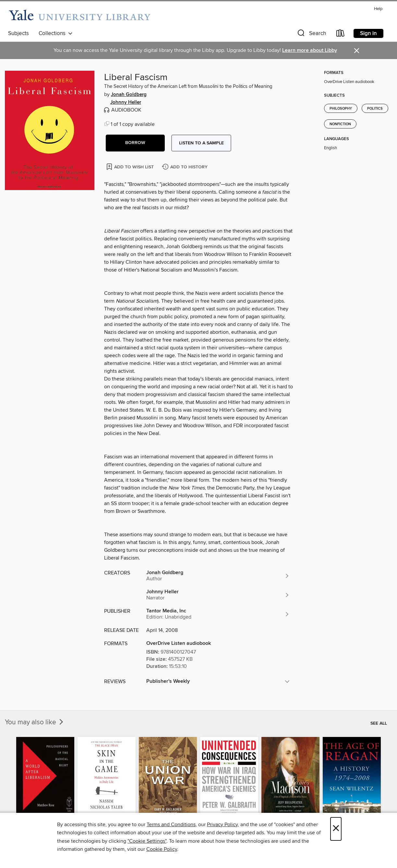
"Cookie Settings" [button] (147, 841)
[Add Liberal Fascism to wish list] (131, 167)
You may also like (35, 722)
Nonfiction (340, 124)
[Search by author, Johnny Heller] (218, 595)
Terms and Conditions (171, 825)
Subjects (18, 33)
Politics (375, 109)
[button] (311, 35)
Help (378, 9)
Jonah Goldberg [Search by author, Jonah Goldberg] (129, 95)
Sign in (368, 33)
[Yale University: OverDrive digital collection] (79, 16)
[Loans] (341, 35)
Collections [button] (56, 33)
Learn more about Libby (310, 50)
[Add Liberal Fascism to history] (186, 167)
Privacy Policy (222, 825)
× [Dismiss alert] (357, 51)
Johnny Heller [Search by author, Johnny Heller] (126, 102)
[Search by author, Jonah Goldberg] (218, 576)
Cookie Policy (162, 849)
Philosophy (341, 109)
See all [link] (379, 723)
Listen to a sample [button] (201, 143)
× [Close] (336, 829)
